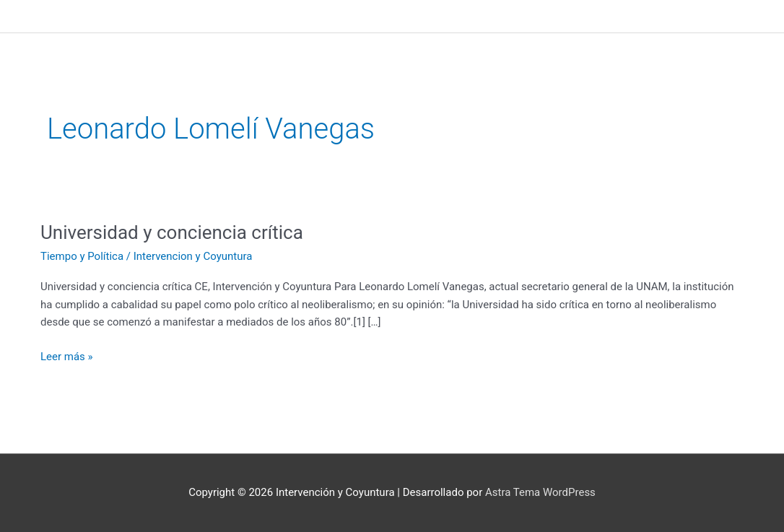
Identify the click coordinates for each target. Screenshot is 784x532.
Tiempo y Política (82, 256)
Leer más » (67, 356)
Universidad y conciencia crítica (172, 232)
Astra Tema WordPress (540, 492)
